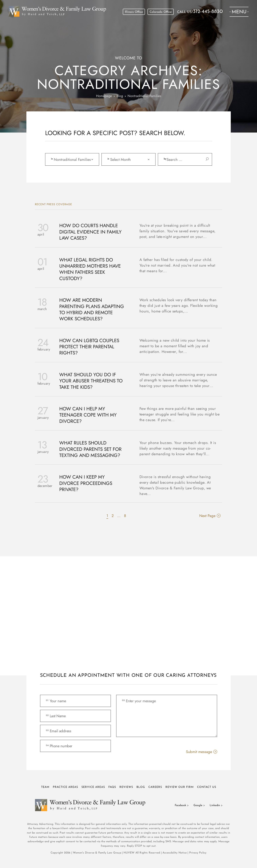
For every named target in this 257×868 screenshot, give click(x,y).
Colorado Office (161, 12)
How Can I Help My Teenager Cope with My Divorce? (88, 415)
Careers (155, 787)
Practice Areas (65, 787)
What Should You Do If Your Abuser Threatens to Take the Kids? (91, 381)
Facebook (180, 805)
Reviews (126, 787)
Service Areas (93, 787)
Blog (141, 787)
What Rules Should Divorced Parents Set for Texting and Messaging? (90, 449)
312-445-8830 (208, 12)
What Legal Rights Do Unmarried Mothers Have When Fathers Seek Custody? (90, 269)
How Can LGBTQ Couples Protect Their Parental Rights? (89, 347)
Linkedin (215, 805)
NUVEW (129, 853)
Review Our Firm (180, 787)
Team (45, 787)
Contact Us (207, 787)
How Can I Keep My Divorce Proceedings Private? (86, 483)
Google (198, 805)
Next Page (207, 516)
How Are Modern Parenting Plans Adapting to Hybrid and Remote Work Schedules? (92, 310)
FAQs (112, 787)
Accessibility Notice (175, 853)
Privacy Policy (198, 853)
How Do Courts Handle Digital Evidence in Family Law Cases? (90, 232)
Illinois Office (134, 12)
